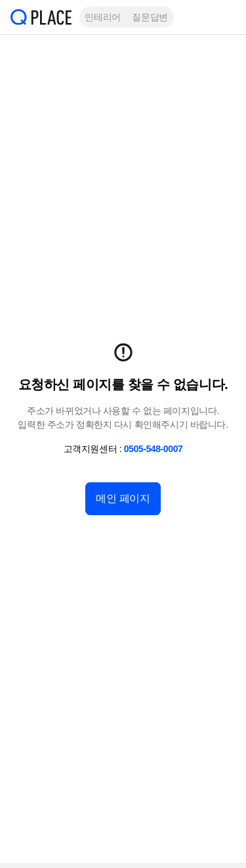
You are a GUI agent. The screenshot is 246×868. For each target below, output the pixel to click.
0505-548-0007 (154, 449)
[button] (226, 17)
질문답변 (150, 17)
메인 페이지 (123, 498)
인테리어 (102, 17)
